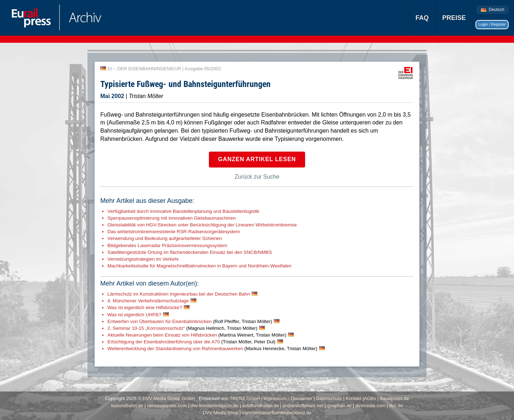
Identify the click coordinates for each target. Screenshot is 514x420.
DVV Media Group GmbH (169, 398)
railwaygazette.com (167, 406)
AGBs (370, 398)
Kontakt (353, 398)
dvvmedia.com (371, 406)
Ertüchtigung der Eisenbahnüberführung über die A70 (192, 342)
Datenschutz (329, 398)
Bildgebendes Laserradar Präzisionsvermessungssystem (167, 245)
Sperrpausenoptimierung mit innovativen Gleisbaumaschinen (172, 218)
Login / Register (492, 24)
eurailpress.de (394, 398)
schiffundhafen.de (261, 406)
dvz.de (396, 406)
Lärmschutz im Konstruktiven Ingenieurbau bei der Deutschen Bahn (179, 294)
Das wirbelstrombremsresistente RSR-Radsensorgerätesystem (174, 232)
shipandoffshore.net (303, 406)
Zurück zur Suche (257, 177)
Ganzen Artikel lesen (257, 159)
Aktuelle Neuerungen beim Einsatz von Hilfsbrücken (197, 335)
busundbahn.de (127, 406)
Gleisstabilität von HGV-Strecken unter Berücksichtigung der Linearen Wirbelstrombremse (202, 225)
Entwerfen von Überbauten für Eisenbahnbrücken (190, 321)
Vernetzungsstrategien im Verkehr (143, 259)
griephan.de (339, 406)
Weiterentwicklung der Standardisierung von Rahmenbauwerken (212, 349)
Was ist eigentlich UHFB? (134, 315)
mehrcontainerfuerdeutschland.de (277, 413)
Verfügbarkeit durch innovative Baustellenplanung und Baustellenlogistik (183, 211)
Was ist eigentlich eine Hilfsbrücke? (145, 308)
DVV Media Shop (221, 413)
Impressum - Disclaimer (288, 398)
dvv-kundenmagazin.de (215, 406)
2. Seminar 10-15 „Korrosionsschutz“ (182, 328)
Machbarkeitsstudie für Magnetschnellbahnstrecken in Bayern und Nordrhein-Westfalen (199, 266)
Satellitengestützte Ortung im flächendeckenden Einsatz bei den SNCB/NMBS (190, 252)
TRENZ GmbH (245, 398)
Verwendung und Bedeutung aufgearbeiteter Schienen (165, 238)
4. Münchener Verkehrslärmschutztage (148, 301)
